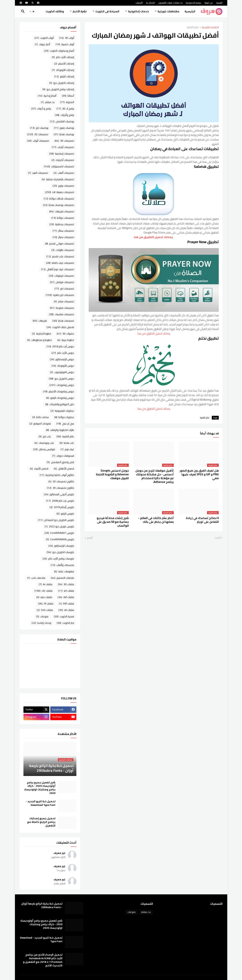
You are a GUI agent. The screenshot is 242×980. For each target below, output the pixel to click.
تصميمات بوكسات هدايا (59, 205)
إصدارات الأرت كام (63, 57)
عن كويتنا (209, 3)
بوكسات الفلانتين (62, 121)
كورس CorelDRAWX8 (60, 539)
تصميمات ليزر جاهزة (60, 295)
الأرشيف (139, 3)
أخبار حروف (42, 44)
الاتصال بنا (150, 3)
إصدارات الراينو (64, 76)
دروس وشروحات (62, 385)
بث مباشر (48, 102)
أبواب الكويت (44, 38)
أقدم (90, 538)
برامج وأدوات (64, 115)
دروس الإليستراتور (62, 359)
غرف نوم (67, 449)
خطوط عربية (66, 340)
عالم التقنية (193, 28)
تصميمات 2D (38, 134)
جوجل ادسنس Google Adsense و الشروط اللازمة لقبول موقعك (112, 474)
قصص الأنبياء (39, 469)
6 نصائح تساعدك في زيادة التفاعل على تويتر (202, 520)
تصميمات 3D (64, 141)
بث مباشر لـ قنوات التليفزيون (170, 3)
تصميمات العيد (38, 173)
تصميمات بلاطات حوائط (59, 199)
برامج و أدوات (41, 109)
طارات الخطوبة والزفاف (60, 430)
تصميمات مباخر (64, 301)
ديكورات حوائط (64, 417)
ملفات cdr (43, 591)
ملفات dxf (66, 597)
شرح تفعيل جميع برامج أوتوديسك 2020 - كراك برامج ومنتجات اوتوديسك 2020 (40, 788)
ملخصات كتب (36, 578)
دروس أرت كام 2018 (60, 346)
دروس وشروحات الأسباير (59, 391)
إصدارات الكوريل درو (62, 83)
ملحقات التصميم (62, 578)
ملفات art (66, 591)
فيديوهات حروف (63, 456)
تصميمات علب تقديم (60, 256)
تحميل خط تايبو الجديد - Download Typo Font (41, 803)
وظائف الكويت (55, 11)
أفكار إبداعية (47, 96)
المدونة (67, 102)
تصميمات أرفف (63, 147)
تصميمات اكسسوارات (59, 166)
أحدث (218, 538)
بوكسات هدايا (64, 134)
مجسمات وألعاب (62, 565)
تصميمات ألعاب (64, 173)
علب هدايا (67, 443)
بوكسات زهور (64, 128)
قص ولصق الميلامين (60, 462)
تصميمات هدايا (63, 321)
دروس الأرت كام (63, 353)
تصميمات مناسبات (62, 314)
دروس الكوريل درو (61, 379)
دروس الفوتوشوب (62, 372)
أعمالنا (68, 96)
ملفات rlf (46, 604)
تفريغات (40, 321)
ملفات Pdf (66, 604)
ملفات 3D (66, 584)
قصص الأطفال (64, 469)
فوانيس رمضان (44, 449)
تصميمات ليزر (64, 289)
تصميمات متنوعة (62, 308)
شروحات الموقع (40, 424)
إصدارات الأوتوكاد (63, 70)
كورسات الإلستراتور (61, 546)
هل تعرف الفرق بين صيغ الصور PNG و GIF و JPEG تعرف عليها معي (199, 474)
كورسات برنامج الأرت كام (58, 559)
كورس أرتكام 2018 (62, 507)
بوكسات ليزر (39, 128)
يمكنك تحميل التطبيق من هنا (154, 237)
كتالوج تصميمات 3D (60, 488)
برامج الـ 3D (65, 109)
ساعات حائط (40, 417)
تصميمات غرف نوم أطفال (58, 269)
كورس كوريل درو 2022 (59, 526)
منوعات (42, 616)
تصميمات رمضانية (62, 224)
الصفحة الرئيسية (210, 28)
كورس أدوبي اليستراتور (59, 494)
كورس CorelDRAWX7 (59, 533)
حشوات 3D (65, 334)
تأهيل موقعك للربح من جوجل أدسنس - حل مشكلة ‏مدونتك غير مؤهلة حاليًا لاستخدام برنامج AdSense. (155, 476)
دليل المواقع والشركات (60, 404)
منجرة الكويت (64, 616)
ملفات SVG (45, 610)
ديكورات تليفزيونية (62, 411)
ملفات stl (66, 610)
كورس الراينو (65, 514)
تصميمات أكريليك (63, 160)
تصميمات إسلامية (62, 154)
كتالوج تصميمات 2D (61, 481)
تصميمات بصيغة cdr (60, 192)
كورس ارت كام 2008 (60, 501)
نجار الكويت (65, 623)
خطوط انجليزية (42, 334)
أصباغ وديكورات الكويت (59, 51)
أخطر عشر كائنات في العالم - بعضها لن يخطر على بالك (156, 520)
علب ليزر (45, 436)
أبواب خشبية (65, 44)
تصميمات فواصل (62, 282)
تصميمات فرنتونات (61, 276)
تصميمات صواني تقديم (60, 244)
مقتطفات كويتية (168, 11)
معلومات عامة (64, 571)
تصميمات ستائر (63, 231)
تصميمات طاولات (63, 250)
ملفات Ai (46, 584)
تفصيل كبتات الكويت (60, 327)
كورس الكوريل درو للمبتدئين (56, 520)
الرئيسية (219, 3)
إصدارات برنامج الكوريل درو (58, 89)
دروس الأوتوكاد (63, 366)
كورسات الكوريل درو (60, 552)
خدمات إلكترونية (138, 11)
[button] (32, 12)
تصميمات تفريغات (62, 211)
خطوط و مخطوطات (39, 340)
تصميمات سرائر (63, 237)
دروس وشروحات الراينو (60, 398)
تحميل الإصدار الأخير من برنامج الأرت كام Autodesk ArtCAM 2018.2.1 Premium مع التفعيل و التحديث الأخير (43, 960)
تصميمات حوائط (63, 218)
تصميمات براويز (63, 186)
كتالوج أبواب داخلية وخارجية (57, 475)
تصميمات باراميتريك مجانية (58, 179)
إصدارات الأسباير (64, 64)
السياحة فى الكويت (107, 11)
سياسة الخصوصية (194, 3)
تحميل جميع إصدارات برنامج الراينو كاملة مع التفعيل (41, 822)
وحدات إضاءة (41, 623)
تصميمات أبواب (38, 141)
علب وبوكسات (44, 443)
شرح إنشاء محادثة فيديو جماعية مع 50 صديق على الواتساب (113, 522)
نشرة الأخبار (80, 11)
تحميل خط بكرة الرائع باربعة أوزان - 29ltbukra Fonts (42, 906)
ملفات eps (44, 597)
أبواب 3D (67, 38)
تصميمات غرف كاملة (60, 263)
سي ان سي (65, 424)
